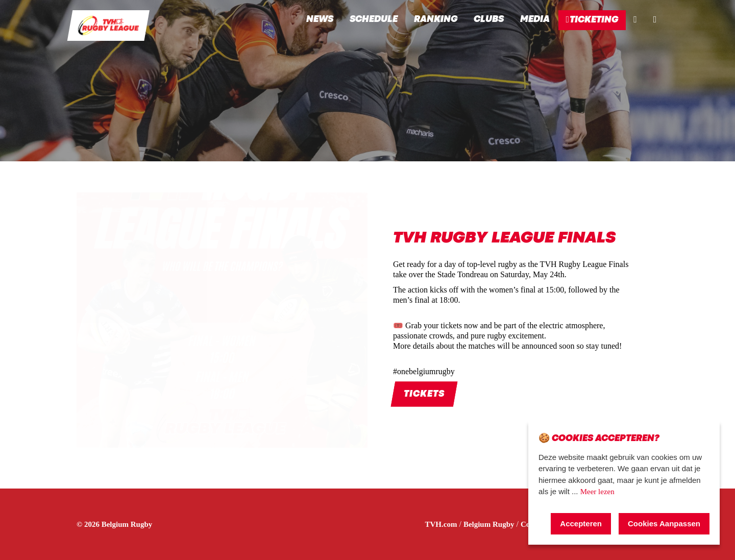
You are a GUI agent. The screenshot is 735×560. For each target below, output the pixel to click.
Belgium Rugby (489, 524)
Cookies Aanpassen (664, 524)
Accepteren (581, 524)
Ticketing (592, 19)
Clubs (489, 20)
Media (535, 20)
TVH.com (441, 524)
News (320, 20)
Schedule (374, 20)
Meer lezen (597, 492)
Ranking (436, 20)
